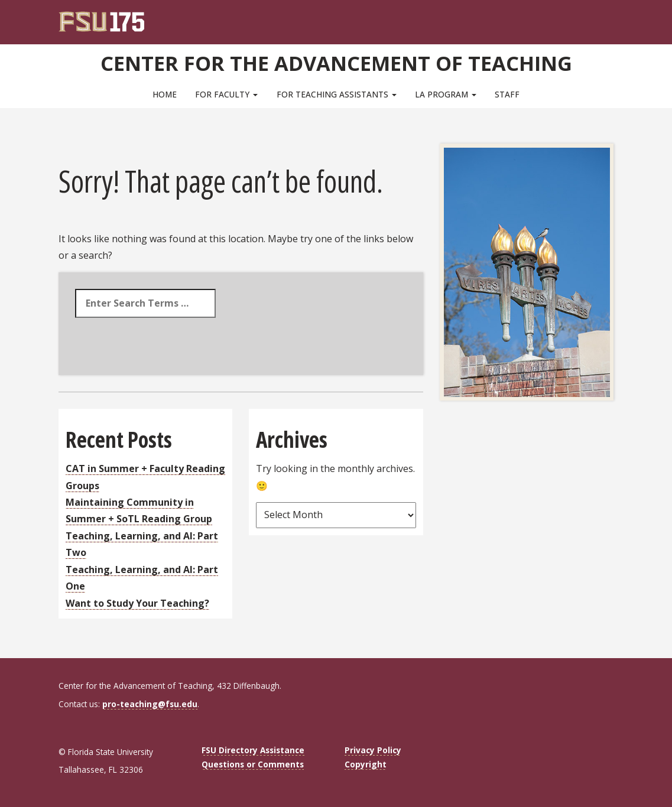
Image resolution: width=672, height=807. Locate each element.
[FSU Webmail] (581, 18)
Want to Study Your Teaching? (137, 603)
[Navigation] (613, 18)
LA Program (446, 94)
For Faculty (226, 94)
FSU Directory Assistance (253, 750)
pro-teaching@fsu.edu (150, 704)
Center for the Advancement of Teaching (336, 62)
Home (165, 94)
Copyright (366, 764)
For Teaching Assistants (337, 94)
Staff (507, 94)
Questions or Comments (253, 764)
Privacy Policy (373, 750)
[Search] (597, 18)
